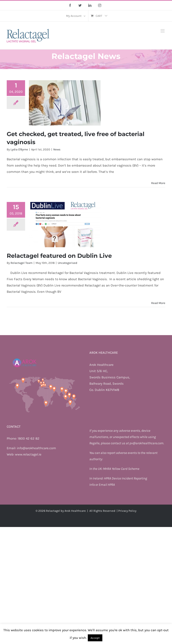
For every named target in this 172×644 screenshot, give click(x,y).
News (57, 149)
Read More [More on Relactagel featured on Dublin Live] (158, 303)
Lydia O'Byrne (19, 149)
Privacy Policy (127, 511)
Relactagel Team (21, 263)
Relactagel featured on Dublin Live (59, 256)
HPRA (108, 478)
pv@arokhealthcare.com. (147, 443)
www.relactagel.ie (28, 454)
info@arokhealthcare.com (36, 448)
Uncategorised (68, 263)
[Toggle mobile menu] (163, 31)
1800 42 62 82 (29, 438)
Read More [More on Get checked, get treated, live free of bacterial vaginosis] (158, 183)
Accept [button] (95, 638)
